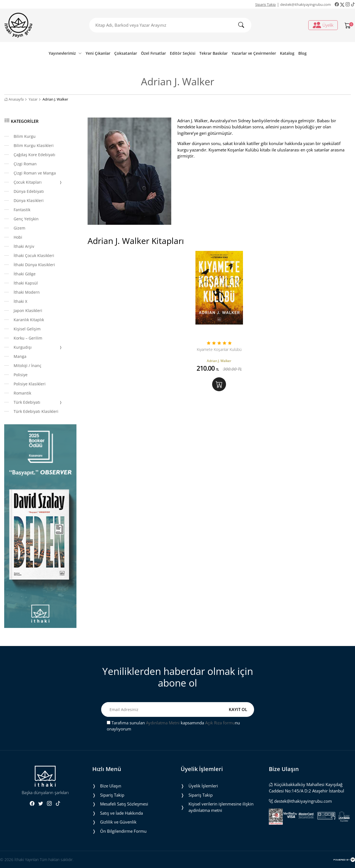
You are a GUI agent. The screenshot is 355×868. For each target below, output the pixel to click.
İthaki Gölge (25, 274)
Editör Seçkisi (183, 53)
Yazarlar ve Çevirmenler (254, 53)
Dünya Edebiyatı (29, 191)
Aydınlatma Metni (163, 723)
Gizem (19, 228)
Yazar (33, 99)
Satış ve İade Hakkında (121, 813)
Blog (302, 53)
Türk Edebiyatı (38, 403)
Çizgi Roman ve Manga (35, 173)
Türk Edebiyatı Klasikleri (36, 411)
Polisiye (21, 375)
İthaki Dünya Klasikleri (34, 265)
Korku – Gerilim (28, 338)
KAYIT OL (238, 709)
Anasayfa (14, 99)
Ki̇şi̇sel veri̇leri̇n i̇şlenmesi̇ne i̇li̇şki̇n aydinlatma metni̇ (221, 807)
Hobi (18, 237)
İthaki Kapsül (26, 283)
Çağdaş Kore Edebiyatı (34, 155)
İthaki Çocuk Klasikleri (34, 255)
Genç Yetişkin (26, 219)
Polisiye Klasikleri (30, 384)
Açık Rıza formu (220, 723)
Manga (20, 356)
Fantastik (22, 210)
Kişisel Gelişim (27, 329)
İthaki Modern (27, 292)
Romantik (22, 393)
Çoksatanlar (126, 53)
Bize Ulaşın (111, 786)
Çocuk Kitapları (38, 183)
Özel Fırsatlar (153, 53)
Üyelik (323, 25)
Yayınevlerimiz (65, 53)
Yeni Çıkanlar (98, 53)
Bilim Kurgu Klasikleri (34, 145)
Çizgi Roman (25, 164)
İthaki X (20, 301)
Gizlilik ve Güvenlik (118, 822)
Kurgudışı (38, 348)
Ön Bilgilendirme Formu (123, 831)
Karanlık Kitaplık (29, 320)
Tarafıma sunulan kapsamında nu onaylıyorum (173, 726)
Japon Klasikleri (28, 310)
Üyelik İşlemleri (203, 786)
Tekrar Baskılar (214, 53)
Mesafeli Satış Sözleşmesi (124, 804)
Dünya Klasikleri (29, 200)
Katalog (287, 53)
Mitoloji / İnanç (28, 366)
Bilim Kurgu (25, 136)
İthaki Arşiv (24, 246)
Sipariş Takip (265, 4)
